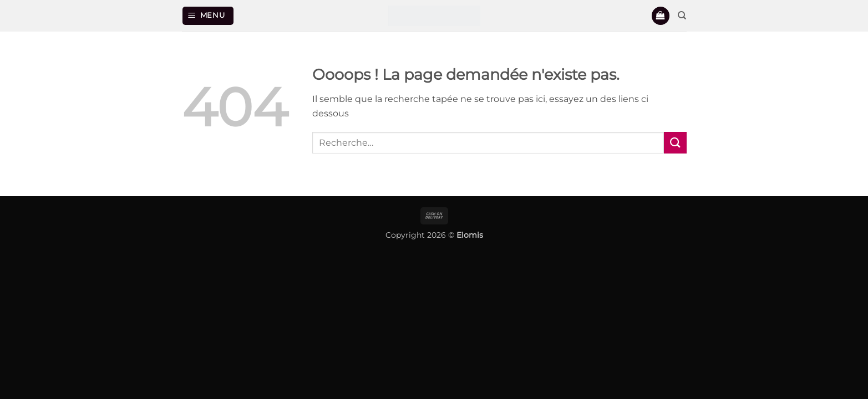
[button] (208, 16)
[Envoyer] (675, 143)
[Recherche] (682, 16)
